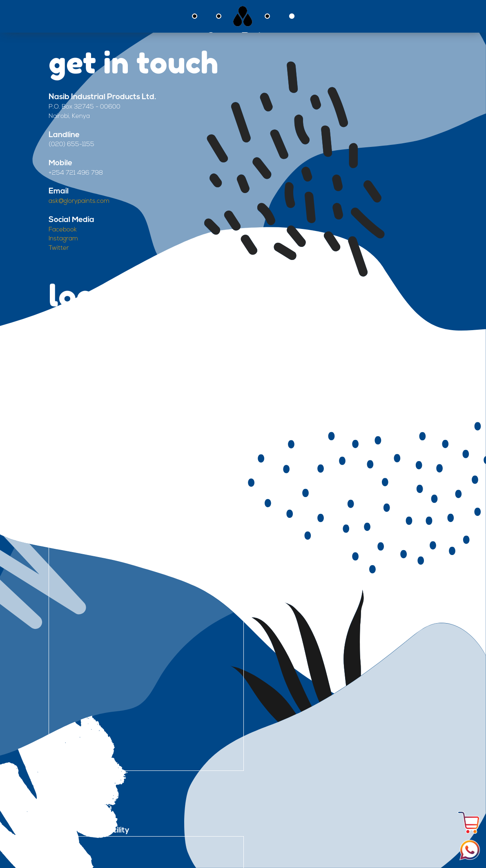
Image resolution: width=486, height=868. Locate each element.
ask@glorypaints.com (79, 201)
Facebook (63, 230)
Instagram (63, 239)
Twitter (59, 248)
